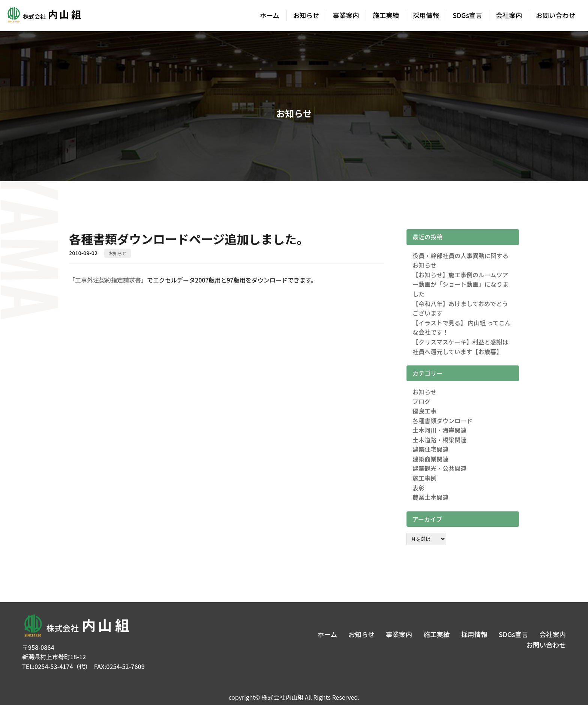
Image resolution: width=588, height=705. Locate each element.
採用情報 (426, 15)
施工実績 (386, 15)
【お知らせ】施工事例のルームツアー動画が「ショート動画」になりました (460, 284)
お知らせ (306, 15)
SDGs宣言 (467, 15)
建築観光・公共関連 (439, 468)
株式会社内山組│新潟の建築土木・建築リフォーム (43, 16)
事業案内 (346, 15)
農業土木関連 (430, 497)
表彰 (418, 488)
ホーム (270, 15)
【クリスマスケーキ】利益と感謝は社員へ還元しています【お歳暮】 (460, 347)
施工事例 (424, 478)
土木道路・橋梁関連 (439, 440)
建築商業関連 (430, 459)
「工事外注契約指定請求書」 (108, 280)
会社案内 (509, 15)
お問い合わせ (556, 15)
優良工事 (424, 411)
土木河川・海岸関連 (439, 430)
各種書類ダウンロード (442, 421)
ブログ (421, 401)
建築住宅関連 (430, 449)
